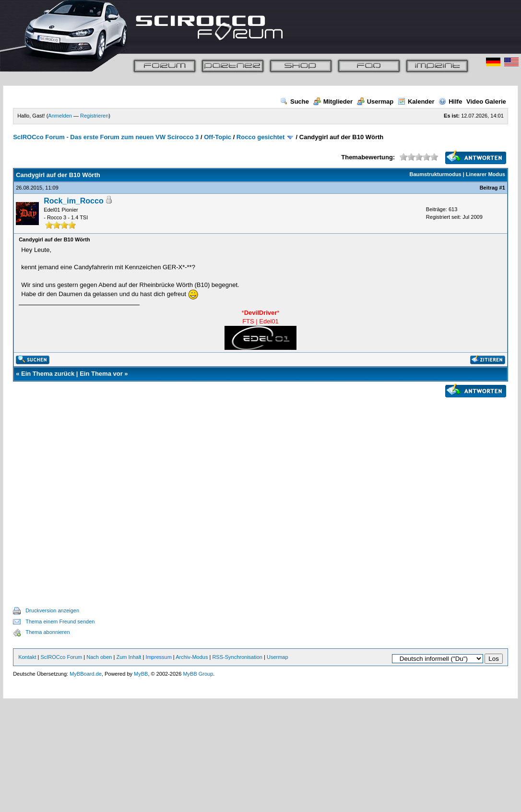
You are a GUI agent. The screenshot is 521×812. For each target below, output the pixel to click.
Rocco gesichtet (260, 137)
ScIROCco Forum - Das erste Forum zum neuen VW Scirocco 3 (106, 137)
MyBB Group (198, 674)
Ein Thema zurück (48, 374)
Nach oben (99, 657)
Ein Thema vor (101, 374)
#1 (502, 188)
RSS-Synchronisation (237, 657)
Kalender (416, 101)
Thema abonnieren (47, 632)
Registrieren (94, 116)
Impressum (158, 657)
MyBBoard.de (86, 674)
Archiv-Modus (192, 657)
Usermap (375, 101)
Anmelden (60, 116)
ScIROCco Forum (61, 657)
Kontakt (27, 657)
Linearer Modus (485, 174)
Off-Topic (218, 137)
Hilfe (450, 101)
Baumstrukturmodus (436, 174)
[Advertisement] (255, 491)
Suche (295, 101)
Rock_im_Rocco (74, 201)
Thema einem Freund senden (60, 621)
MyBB (141, 674)
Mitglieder (333, 101)
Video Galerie (486, 101)
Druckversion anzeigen (52, 610)
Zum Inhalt (129, 657)
